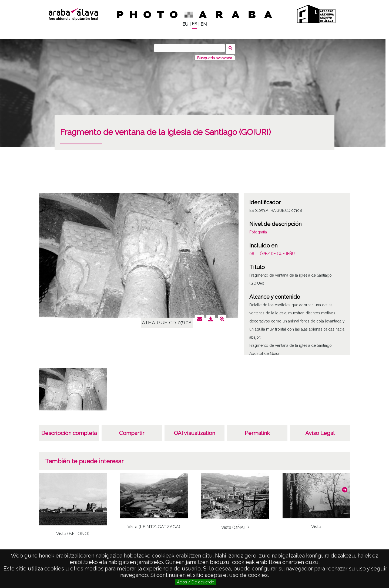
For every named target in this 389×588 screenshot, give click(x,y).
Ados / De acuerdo (196, 582)
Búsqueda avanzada (215, 56)
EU (185, 24)
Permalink (257, 432)
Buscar (231, 48)
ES (194, 24)
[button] (345, 488)
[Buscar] (190, 48)
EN (204, 24)
